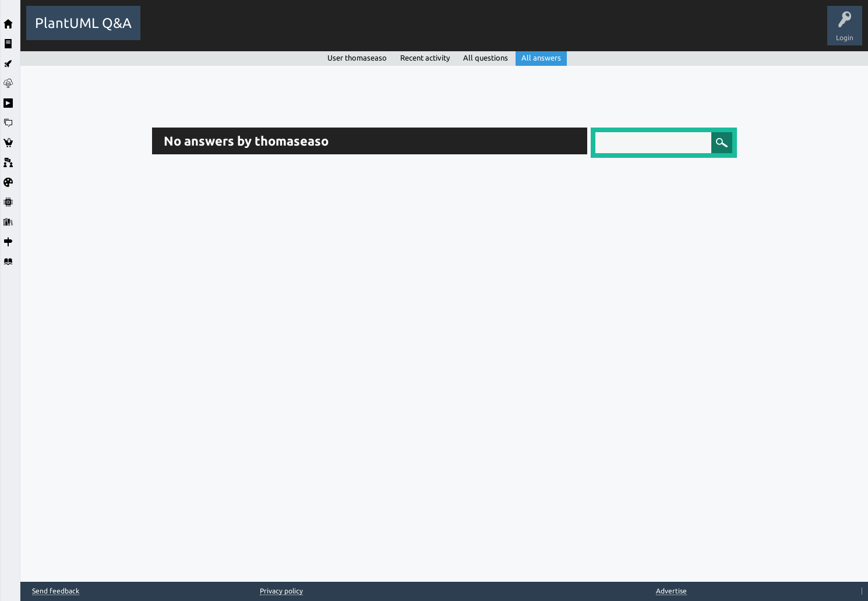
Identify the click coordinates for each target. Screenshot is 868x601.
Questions (213, 31)
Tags (343, 31)
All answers (541, 58)
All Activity (167, 31)
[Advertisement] (83, 241)
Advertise (671, 591)
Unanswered (298, 31)
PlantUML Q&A (83, 23)
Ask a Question (428, 31)
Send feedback (56, 591)
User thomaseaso (357, 58)
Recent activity (425, 58)
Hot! (253, 31)
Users (379, 31)
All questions (486, 58)
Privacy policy (281, 591)
